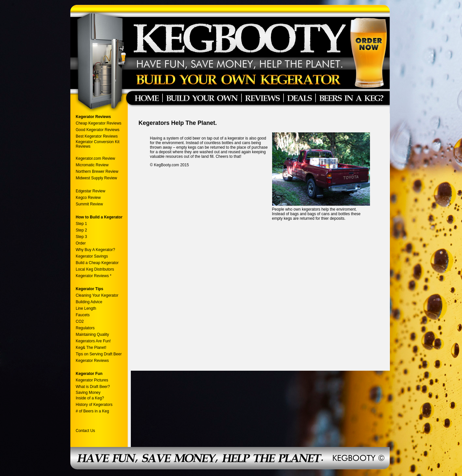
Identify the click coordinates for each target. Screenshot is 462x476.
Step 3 (81, 237)
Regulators (85, 328)
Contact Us (85, 431)
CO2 (80, 321)
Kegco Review (88, 198)
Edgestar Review (91, 191)
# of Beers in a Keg (92, 411)
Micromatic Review (92, 165)
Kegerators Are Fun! (93, 341)
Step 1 (81, 224)
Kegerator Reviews (92, 361)
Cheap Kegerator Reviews (99, 123)
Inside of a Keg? (90, 398)
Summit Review (89, 204)
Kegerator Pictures (92, 380)
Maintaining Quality (92, 335)
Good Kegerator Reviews (98, 130)
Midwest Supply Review (96, 178)
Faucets (83, 315)
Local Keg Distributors (95, 269)
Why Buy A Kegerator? (95, 250)
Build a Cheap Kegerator (97, 263)
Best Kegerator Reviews (97, 136)
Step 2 (81, 230)
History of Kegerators (94, 405)
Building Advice (89, 302)
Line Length (86, 308)
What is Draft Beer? (93, 387)
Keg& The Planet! (91, 348)
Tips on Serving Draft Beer (99, 354)
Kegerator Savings (92, 256)
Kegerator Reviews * (93, 276)
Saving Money (88, 393)
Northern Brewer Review (97, 171)
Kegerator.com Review (95, 158)
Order (81, 243)
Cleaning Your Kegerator (97, 295)
